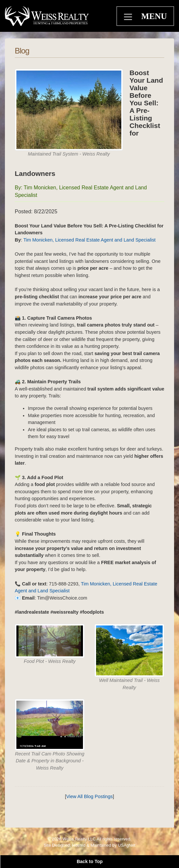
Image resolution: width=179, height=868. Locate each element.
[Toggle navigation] (129, 18)
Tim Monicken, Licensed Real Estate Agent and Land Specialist (89, 240)
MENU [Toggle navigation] (154, 16)
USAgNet (126, 845)
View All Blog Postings (89, 796)
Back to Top (90, 861)
